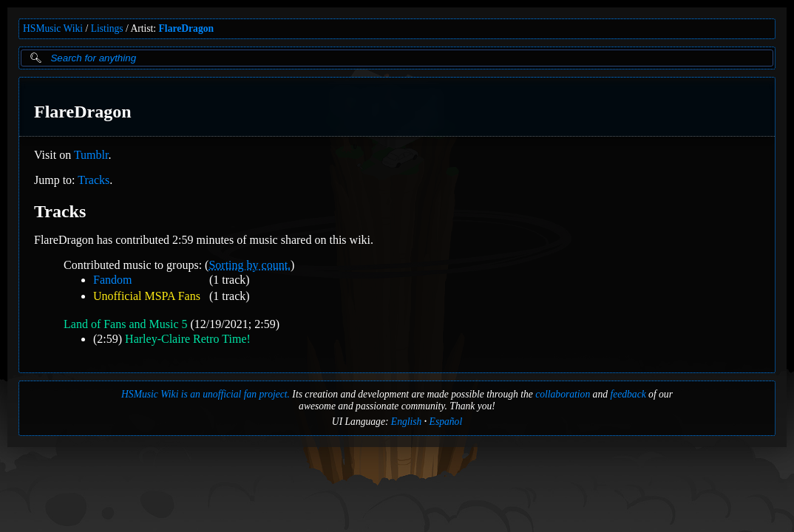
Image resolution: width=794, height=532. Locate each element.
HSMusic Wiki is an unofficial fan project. (206, 394)
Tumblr (91, 155)
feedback (628, 394)
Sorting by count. (250, 265)
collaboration (563, 394)
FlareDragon (187, 28)
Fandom (112, 280)
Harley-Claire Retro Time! (188, 339)
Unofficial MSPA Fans (147, 296)
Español (446, 422)
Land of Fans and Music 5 (126, 324)
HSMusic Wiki (53, 28)
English (407, 422)
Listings (107, 28)
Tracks (94, 180)
